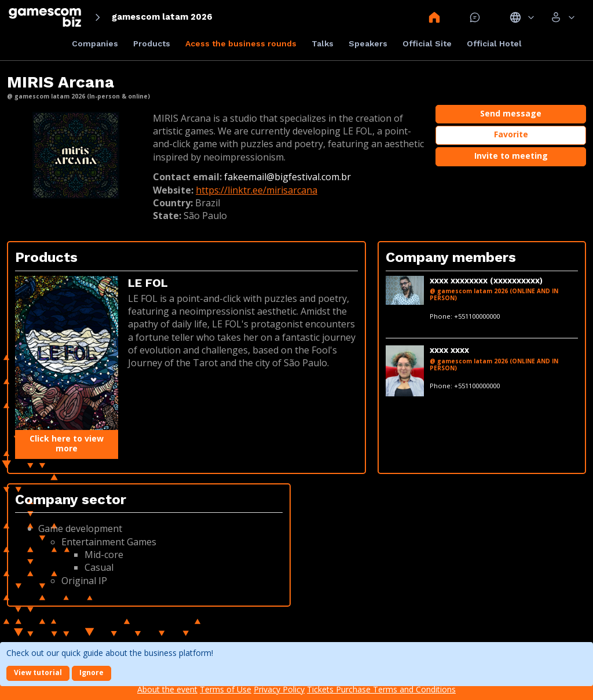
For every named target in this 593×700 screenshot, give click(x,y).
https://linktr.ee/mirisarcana (257, 190)
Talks (323, 43)
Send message (511, 113)
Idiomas (522, 17)
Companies (95, 43)
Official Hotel (494, 43)
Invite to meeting (511, 156)
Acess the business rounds (241, 43)
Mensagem (475, 17)
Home (434, 17)
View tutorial (38, 672)
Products (152, 43)
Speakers (368, 43)
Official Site (427, 43)
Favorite (511, 134)
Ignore (91, 672)
